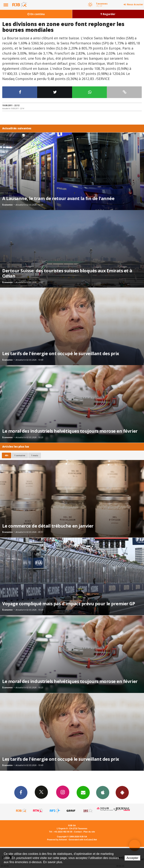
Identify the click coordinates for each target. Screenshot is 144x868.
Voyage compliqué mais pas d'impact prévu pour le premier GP (69, 604)
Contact (78, 832)
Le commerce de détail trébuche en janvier (48, 526)
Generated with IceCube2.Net (83, 840)
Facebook (21, 792)
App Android (122, 792)
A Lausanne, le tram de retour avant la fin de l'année (58, 198)
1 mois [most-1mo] (35, 455)
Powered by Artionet (57, 840)
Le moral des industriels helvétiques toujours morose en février (70, 431)
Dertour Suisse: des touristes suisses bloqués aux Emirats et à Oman (67, 273)
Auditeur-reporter (135, 845)
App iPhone (103, 792)
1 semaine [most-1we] (20, 455)
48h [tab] (6, 455)
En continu (36, 14)
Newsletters (83, 792)
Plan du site (89, 832)
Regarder (108, 14)
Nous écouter (135, 4)
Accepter (132, 858)
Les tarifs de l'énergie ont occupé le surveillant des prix (61, 353)
